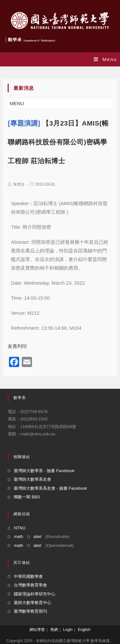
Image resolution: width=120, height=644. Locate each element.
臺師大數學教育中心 (32, 603)
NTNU (20, 528)
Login (68, 630)
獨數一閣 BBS (27, 497)
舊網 (54, 630)
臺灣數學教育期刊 (30, 611)
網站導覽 (37, 630)
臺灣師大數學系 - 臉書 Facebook (44, 471)
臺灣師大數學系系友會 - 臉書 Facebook (50, 488)
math (18, 537)
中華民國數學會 (28, 576)
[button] (17, 103)
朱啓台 (19, 184)
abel (37, 537)
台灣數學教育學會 (30, 585)
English (84, 630)
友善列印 (17, 346)
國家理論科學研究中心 (35, 594)
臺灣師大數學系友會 (32, 479)
